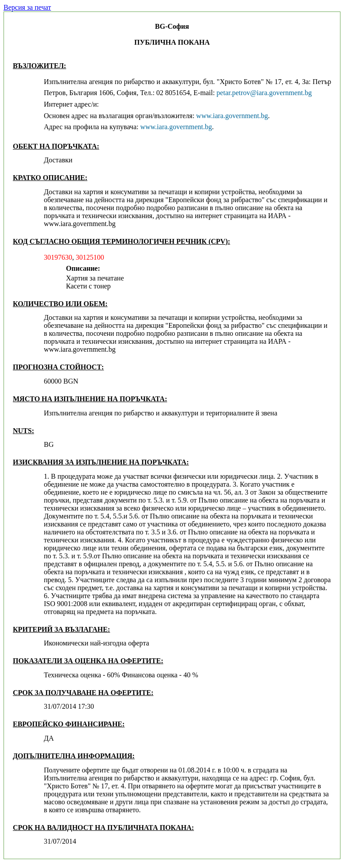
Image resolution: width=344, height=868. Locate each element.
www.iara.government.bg (232, 116)
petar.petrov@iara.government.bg (264, 93)
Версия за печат (27, 7)
